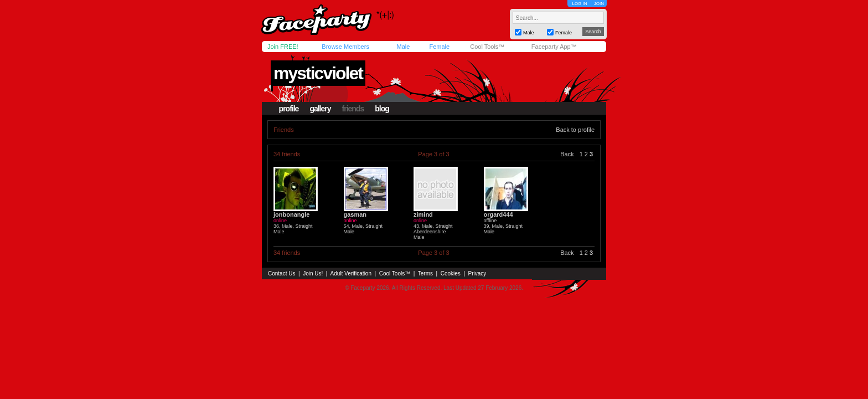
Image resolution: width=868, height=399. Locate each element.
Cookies (451, 273)
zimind (423, 214)
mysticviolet (318, 73)
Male (403, 47)
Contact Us (281, 273)
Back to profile (575, 130)
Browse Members (345, 47)
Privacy (477, 273)
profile (289, 109)
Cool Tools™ (487, 47)
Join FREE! (283, 47)
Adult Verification (351, 273)
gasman (355, 214)
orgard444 (498, 214)
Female (439, 47)
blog (382, 109)
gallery (320, 109)
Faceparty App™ (554, 47)
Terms (425, 273)
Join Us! (313, 273)
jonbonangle (291, 214)
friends (353, 109)
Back (567, 154)
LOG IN (579, 4)
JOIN (599, 4)
